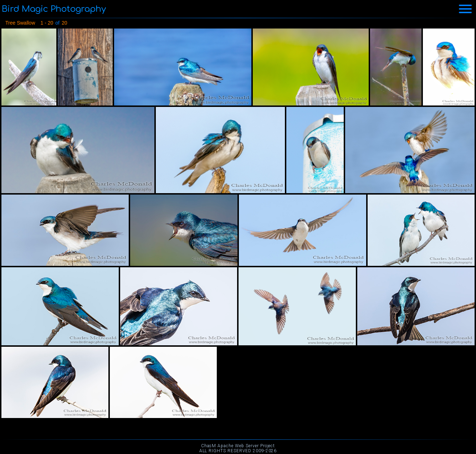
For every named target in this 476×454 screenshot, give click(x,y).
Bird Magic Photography (54, 9)
